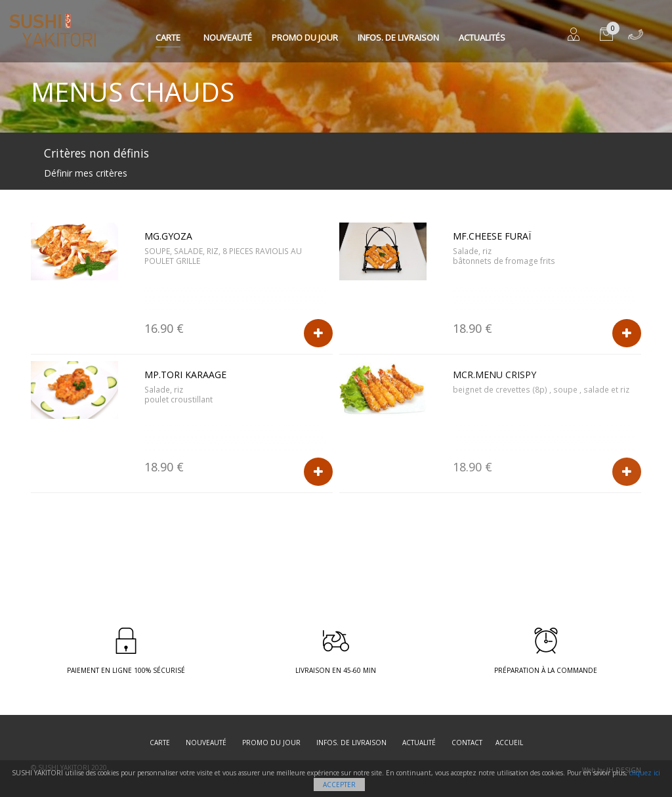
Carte (168, 37)
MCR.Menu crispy (494, 375)
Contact (467, 743)
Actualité (419, 743)
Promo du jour (305, 37)
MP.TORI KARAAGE (185, 375)
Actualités (482, 37)
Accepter (339, 785)
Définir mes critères (86, 173)
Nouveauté (228, 37)
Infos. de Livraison (398, 37)
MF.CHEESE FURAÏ (492, 236)
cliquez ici (645, 773)
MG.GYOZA (168, 236)
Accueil (509, 743)
